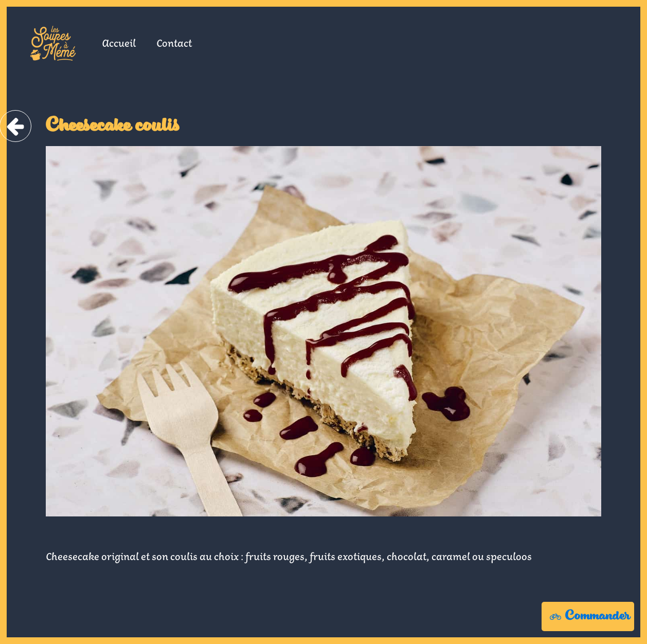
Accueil (119, 43)
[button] (588, 616)
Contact (174, 43)
